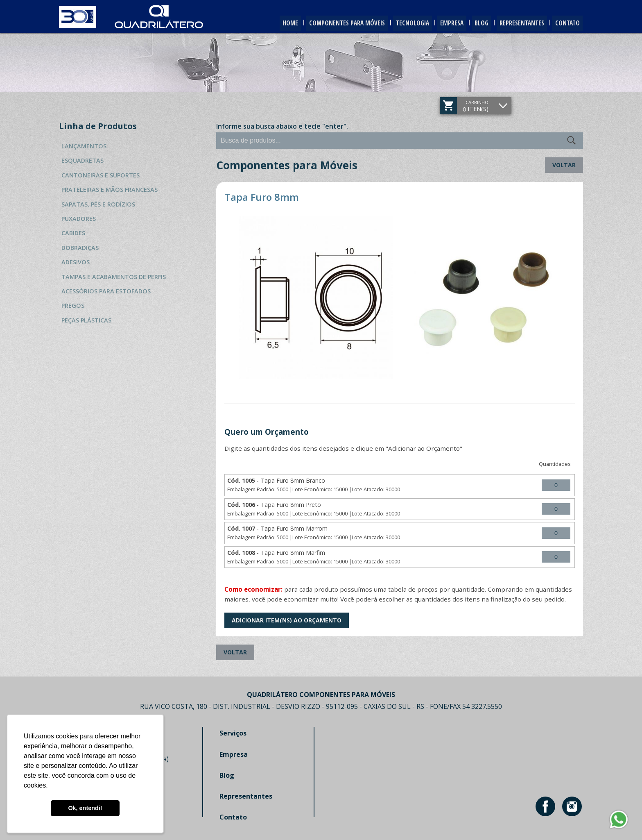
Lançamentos (84, 146)
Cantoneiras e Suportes (101, 175)
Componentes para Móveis (328, 23)
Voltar (564, 165)
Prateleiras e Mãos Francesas (110, 190)
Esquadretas (83, 160)
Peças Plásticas (86, 320)
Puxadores (79, 219)
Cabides (73, 233)
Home (268, 23)
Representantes (517, 23)
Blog (474, 23)
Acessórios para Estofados (106, 291)
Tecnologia (398, 23)
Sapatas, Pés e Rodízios (98, 204)
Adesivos (76, 262)
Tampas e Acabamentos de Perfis (114, 277)
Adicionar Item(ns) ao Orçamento (287, 620)
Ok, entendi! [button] (85, 808)
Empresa (441, 23)
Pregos (73, 305)
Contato (566, 23)
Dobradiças (80, 248)
